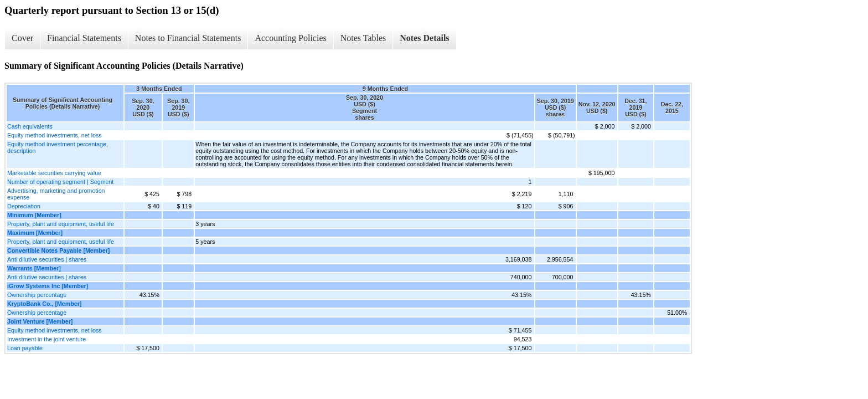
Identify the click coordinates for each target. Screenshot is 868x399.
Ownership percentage (37, 295)
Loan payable (25, 348)
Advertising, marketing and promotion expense (56, 194)
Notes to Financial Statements (188, 38)
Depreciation (24, 206)
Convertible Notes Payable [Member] (58, 250)
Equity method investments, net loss (55, 135)
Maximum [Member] (35, 233)
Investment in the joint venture (46, 339)
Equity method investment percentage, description (58, 147)
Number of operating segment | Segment (60, 182)
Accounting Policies (290, 38)
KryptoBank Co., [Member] (44, 304)
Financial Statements (84, 38)
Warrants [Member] (34, 268)
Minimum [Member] (34, 215)
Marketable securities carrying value (54, 173)
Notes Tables (363, 38)
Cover (22, 38)
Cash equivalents (30, 126)
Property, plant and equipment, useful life (61, 224)
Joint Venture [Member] (40, 321)
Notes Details (424, 38)
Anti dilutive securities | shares (47, 259)
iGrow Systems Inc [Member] (48, 286)
